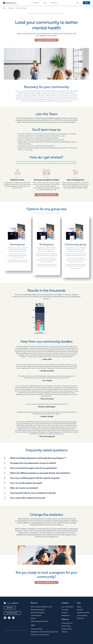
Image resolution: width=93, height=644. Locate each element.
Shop (86, 3)
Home (5, 8)
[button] (36, 3)
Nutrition (80, 610)
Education (81, 619)
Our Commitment (68, 607)
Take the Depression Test (39, 621)
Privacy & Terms (67, 623)
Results (33, 619)
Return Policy (66, 626)
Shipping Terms (67, 629)
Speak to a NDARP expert (46, 40)
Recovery (36, 3)
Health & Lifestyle (83, 613)
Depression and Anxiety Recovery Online (45, 632)
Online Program (36, 616)
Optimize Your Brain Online (40, 635)
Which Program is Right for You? (42, 607)
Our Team (65, 610)
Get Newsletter (12, 613)
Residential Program (38, 610)
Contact (10, 608)
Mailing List (66, 616)
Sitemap (65, 632)
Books (79, 607)
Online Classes (82, 616)
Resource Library (37, 629)
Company (54, 3)
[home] (12, 3)
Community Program (21, 8)
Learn (45, 3)
